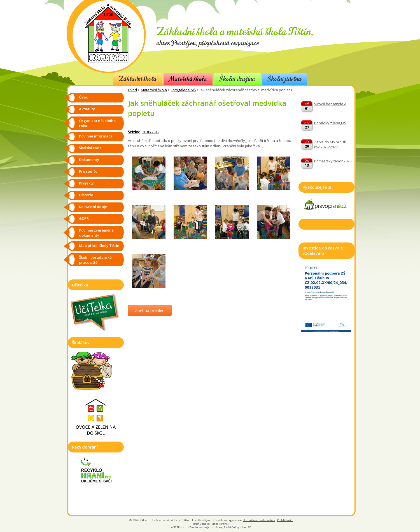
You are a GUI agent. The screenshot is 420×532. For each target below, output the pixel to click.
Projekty (86, 183)
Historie (86, 195)
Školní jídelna (284, 79)
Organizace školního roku (97, 123)
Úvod (132, 90)
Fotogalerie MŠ (183, 90)
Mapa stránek (220, 524)
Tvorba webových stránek (206, 527)
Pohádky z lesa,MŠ (330, 123)
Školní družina (237, 79)
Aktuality (87, 109)
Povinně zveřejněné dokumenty (96, 233)
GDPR (84, 218)
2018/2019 (151, 132)
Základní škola (138, 79)
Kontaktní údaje (93, 207)
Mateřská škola (188, 79)
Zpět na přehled (150, 310)
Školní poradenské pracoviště (95, 260)
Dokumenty (89, 160)
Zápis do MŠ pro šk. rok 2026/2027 (331, 144)
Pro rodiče (88, 171)
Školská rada (90, 148)
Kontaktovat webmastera (259, 520)
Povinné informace (96, 136)
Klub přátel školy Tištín (99, 246)
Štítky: (134, 132)
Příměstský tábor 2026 (333, 161)
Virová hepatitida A (330, 104)
